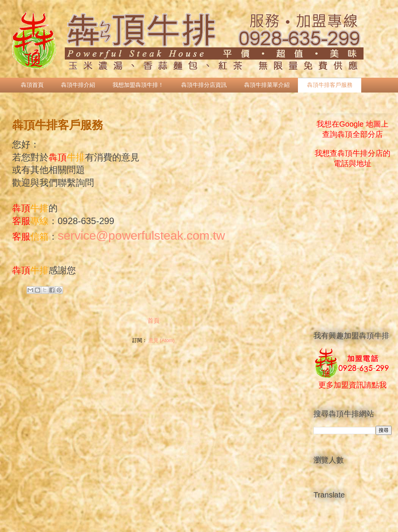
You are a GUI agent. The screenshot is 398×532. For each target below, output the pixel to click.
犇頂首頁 (32, 85)
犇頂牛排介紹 (78, 85)
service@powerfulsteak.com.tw (141, 235)
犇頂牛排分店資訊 (204, 85)
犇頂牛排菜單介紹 (267, 85)
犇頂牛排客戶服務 (330, 85)
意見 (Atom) (162, 340)
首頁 (154, 321)
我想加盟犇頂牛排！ (138, 85)
